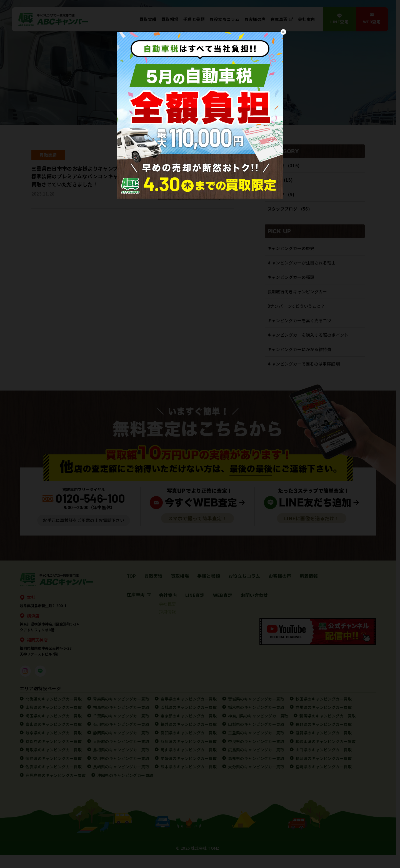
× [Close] (283, 32)
